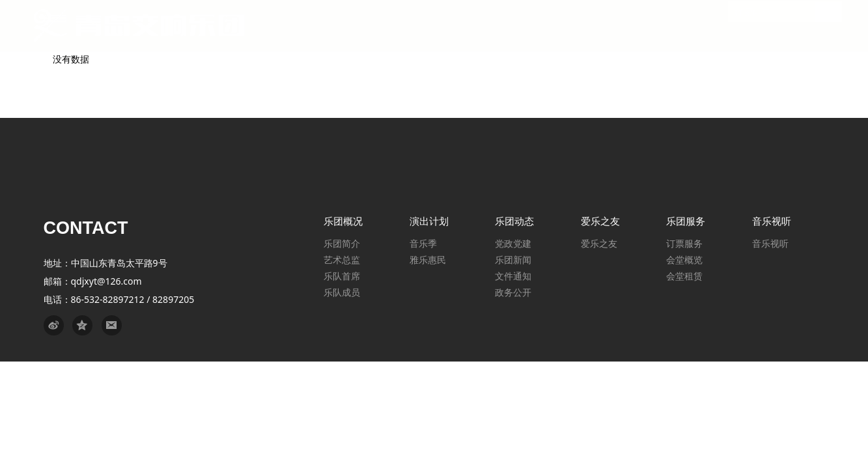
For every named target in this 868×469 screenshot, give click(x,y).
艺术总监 (342, 260)
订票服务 (684, 243)
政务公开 (513, 292)
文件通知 (513, 276)
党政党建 (513, 243)
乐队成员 (342, 292)
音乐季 (423, 243)
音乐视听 (770, 243)
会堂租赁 (684, 276)
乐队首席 (342, 276)
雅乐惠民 (428, 260)
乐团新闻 (513, 260)
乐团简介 (342, 243)
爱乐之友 (599, 243)
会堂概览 (684, 260)
